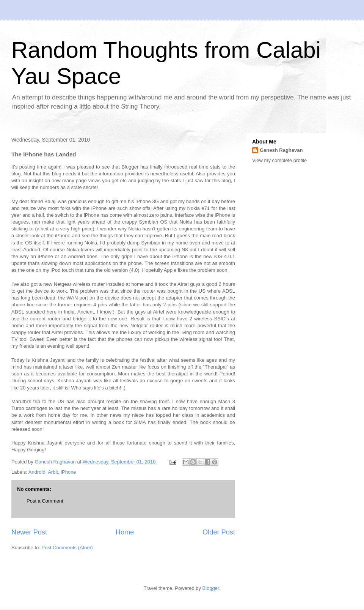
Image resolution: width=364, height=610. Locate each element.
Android (37, 472)
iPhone (68, 472)
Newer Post (29, 532)
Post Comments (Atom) (67, 548)
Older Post (219, 532)
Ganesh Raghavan (281, 150)
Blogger (211, 588)
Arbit (53, 472)
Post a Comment (45, 501)
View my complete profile (279, 160)
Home (125, 532)
